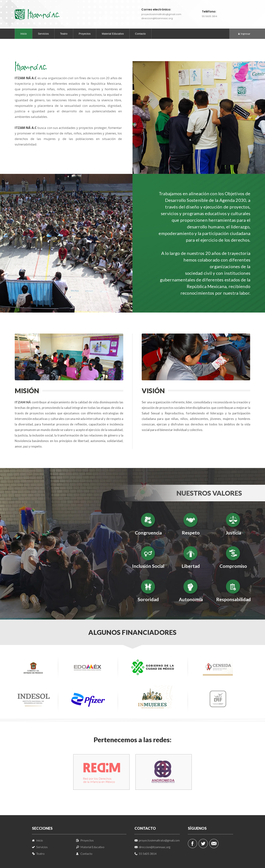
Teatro (64, 34)
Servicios (43, 34)
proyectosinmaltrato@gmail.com (161, 14)
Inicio (24, 34)
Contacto (140, 34)
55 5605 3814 (210, 16)
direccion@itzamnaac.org (157, 18)
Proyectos (85, 34)
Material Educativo (113, 34)
